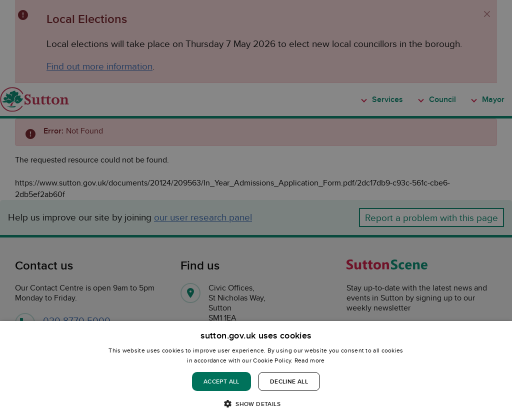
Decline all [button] (289, 381)
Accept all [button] (221, 381)
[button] (256, 403)
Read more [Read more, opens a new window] (310, 360)
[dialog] (256, 370)
